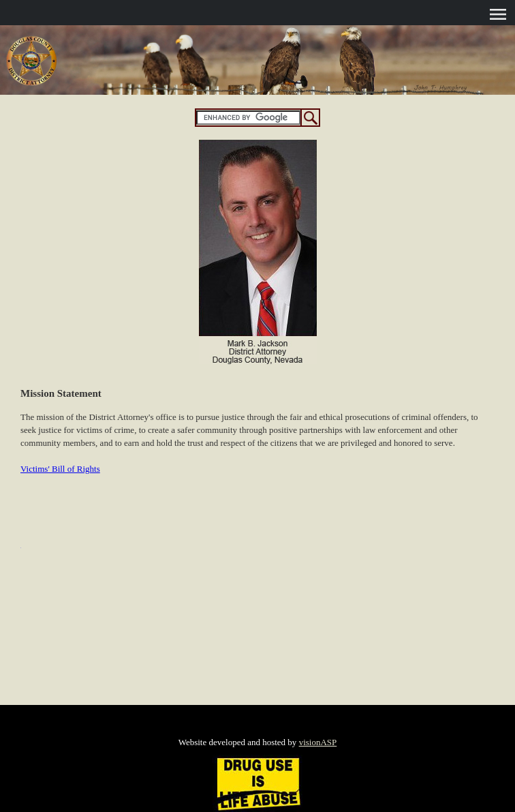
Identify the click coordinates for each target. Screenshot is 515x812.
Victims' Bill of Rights (60, 469)
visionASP (318, 742)
